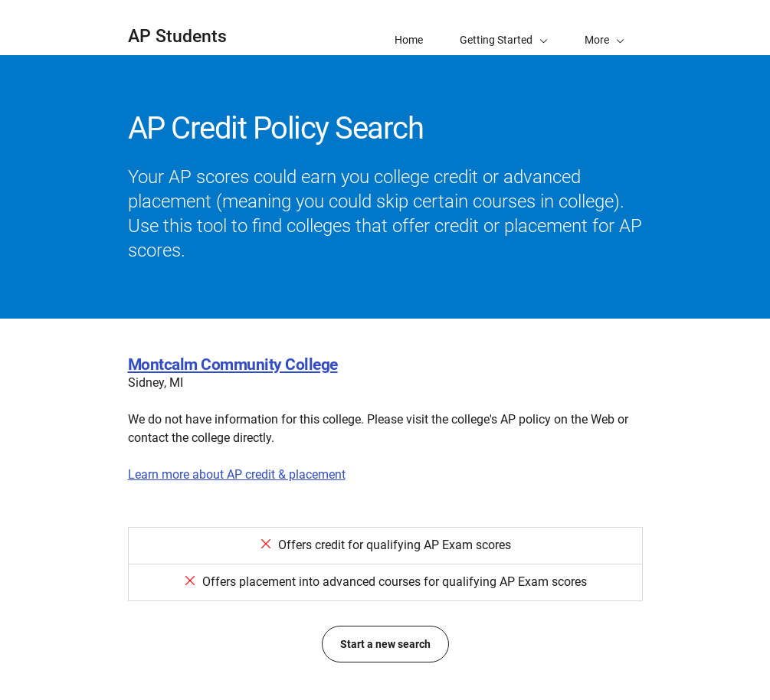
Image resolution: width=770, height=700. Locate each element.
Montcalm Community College (233, 365)
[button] (605, 28)
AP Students (177, 36)
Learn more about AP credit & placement (237, 474)
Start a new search (385, 644)
